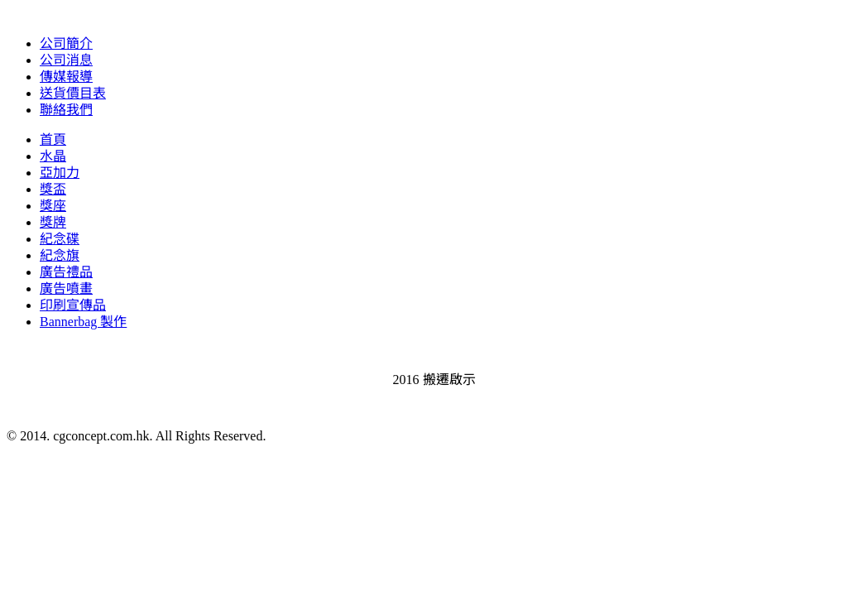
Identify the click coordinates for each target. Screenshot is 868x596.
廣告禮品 (66, 272)
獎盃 (53, 189)
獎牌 (53, 222)
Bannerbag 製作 (83, 322)
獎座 (53, 206)
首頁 (53, 139)
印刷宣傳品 (73, 305)
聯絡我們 (66, 110)
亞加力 (60, 173)
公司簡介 (66, 43)
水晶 (53, 156)
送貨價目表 (73, 93)
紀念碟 (60, 239)
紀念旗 (60, 255)
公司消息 (66, 60)
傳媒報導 (66, 77)
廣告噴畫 (66, 288)
